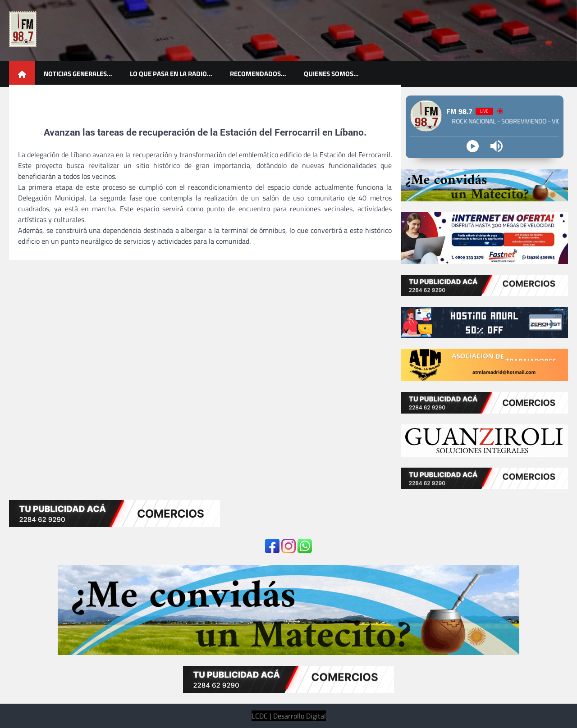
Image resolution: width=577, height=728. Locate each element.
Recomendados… (258, 74)
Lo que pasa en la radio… (171, 74)
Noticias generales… (78, 74)
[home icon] (22, 74)
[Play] (473, 146)
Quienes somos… (331, 74)
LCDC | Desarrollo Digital (289, 716)
